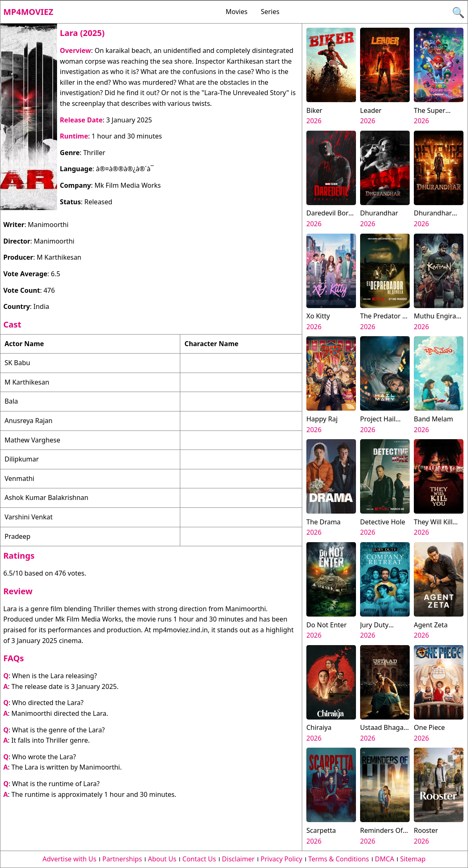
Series (270, 12)
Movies (237, 12)
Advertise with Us (69, 859)
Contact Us (199, 859)
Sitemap (413, 859)
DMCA (385, 859)
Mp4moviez (28, 12)
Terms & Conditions (339, 859)
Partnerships (122, 859)
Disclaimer (238, 859)
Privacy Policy (281, 859)
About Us (162, 859)
